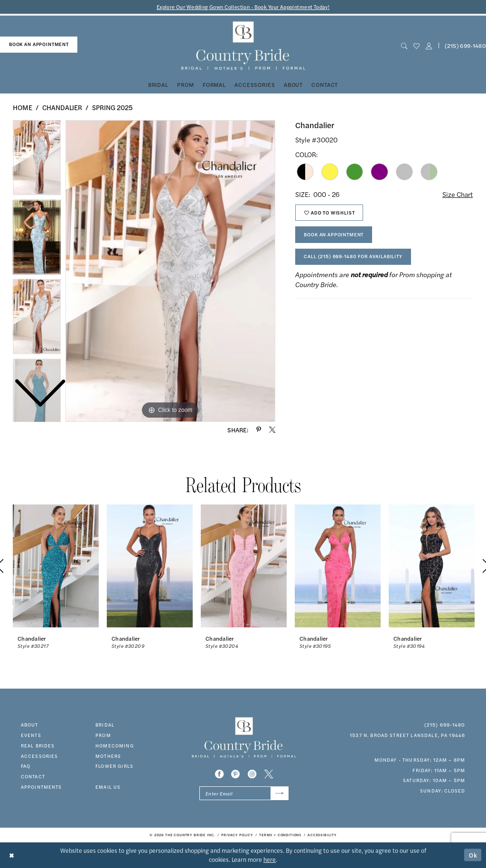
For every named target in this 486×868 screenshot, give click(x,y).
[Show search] (404, 46)
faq (26, 766)
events (31, 735)
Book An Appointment (334, 234)
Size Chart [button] (458, 194)
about (30, 725)
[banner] (243, 46)
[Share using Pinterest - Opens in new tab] (259, 430)
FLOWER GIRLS (114, 766)
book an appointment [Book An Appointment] (39, 44)
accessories (40, 756)
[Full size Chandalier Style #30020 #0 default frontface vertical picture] (170, 271)
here (270, 859)
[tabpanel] (170, 271)
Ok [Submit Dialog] (473, 855)
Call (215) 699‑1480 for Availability (353, 256)
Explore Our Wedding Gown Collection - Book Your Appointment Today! (243, 7)
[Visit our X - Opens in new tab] (269, 774)
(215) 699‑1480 (445, 725)
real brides (38, 746)
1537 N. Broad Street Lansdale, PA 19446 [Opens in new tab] (407, 735)
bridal (105, 725)
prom (103, 735)
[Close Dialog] (12, 855)
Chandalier (62, 107)
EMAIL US (108, 787)
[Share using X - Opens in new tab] (272, 430)
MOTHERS (108, 756)
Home (23, 107)
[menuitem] (39, 45)
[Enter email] (244, 793)
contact (33, 776)
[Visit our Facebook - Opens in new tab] (219, 774)
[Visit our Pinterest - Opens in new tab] (235, 774)
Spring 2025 (112, 107)
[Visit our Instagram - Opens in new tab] (252, 774)
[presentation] (56, 566)
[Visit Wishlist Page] (416, 46)
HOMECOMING (115, 746)
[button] (429, 46)
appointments (42, 787)
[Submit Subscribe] (280, 793)
